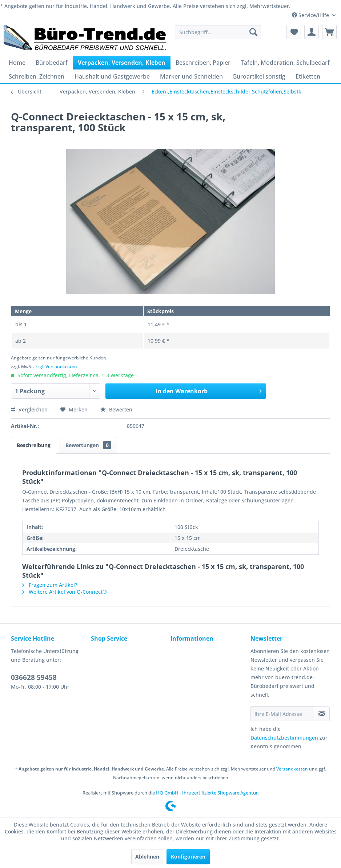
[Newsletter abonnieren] (322, 714)
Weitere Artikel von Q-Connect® (65, 592)
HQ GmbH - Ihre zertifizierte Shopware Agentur (207, 793)
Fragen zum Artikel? (50, 585)
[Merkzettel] (294, 32)
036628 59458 (34, 677)
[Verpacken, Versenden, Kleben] (122, 63)
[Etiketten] (308, 76)
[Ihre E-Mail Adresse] (282, 714)
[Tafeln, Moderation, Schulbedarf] (285, 63)
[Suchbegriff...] (218, 32)
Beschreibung (34, 445)
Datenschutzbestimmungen (284, 738)
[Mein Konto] (312, 32)
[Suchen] (253, 32)
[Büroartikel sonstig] (259, 76)
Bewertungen (88, 445)
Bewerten (116, 409)
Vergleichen (29, 409)
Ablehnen (147, 857)
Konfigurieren (188, 857)
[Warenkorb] (329, 32)
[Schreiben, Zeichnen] (37, 76)
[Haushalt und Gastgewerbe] (112, 76)
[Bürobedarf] (52, 63)
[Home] (17, 63)
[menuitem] (218, 32)
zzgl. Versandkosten (56, 367)
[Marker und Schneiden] (191, 76)
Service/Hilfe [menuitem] (311, 15)
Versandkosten (292, 769)
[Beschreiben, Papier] (203, 63)
